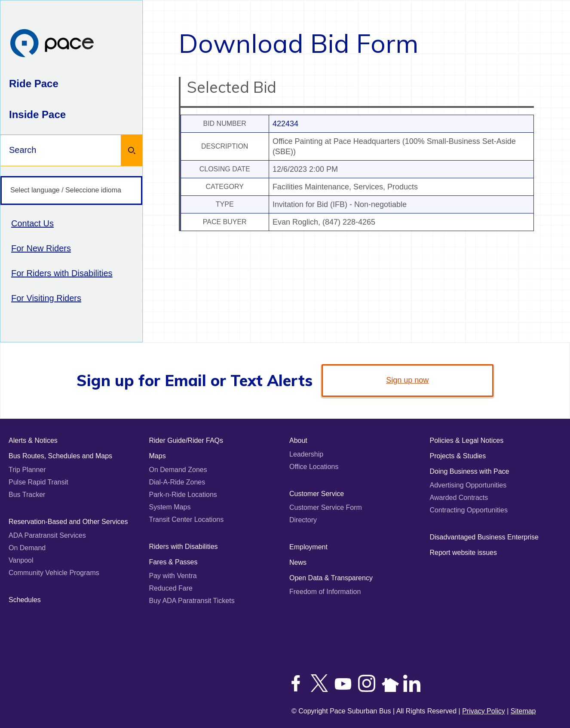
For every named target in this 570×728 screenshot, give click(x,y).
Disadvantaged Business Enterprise (484, 537)
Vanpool (21, 560)
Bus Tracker (27, 495)
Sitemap (523, 711)
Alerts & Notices (33, 440)
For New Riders (41, 248)
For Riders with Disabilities (62, 273)
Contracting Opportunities (469, 510)
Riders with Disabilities (184, 547)
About (298, 440)
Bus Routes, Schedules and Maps (60, 456)
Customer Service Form (326, 507)
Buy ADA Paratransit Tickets (192, 601)
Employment (308, 547)
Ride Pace (34, 84)
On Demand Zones (178, 470)
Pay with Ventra (173, 576)
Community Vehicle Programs (54, 573)
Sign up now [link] (407, 380)
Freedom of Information (325, 592)
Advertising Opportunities (468, 485)
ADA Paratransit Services (47, 535)
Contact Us (32, 223)
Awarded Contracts (459, 498)
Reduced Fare (171, 588)
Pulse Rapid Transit (38, 482)
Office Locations (314, 467)
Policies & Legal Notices (467, 440)
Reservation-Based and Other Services (68, 522)
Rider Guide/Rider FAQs (186, 440)
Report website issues (464, 553)
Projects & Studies (458, 456)
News (298, 562)
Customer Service (317, 494)
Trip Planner (27, 470)
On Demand (27, 548)
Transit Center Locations (187, 519)
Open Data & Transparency (331, 578)
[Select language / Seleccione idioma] (71, 190)
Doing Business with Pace (470, 471)
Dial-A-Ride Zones (177, 482)
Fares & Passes (173, 562)
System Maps (170, 507)
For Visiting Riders (46, 298)
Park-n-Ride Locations (183, 495)
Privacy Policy (484, 711)
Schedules (25, 600)
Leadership (306, 454)
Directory (303, 520)
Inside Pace (37, 114)
